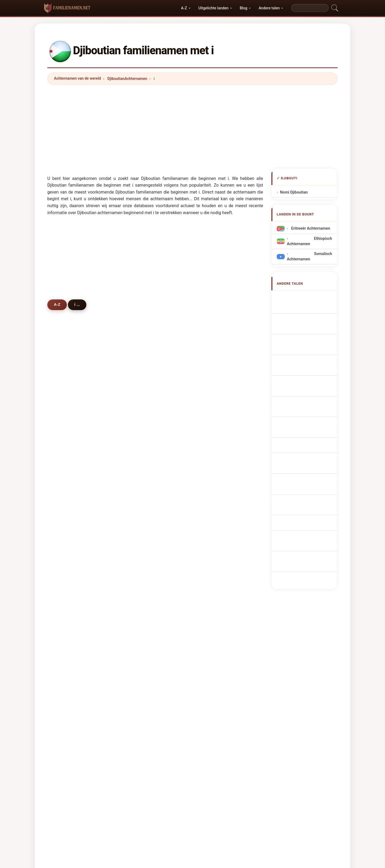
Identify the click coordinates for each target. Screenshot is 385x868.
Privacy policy (220, 773)
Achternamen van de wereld (78, 78)
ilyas (66, 464)
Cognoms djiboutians (309, 360)
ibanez (214, 607)
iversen (141, 581)
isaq (65, 620)
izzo (212, 516)
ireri (65, 516)
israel (66, 607)
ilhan (212, 542)
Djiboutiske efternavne (309, 407)
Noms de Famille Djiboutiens (309, 320)
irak (138, 529)
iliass (140, 633)
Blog (244, 8)
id (136, 620)
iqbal (212, 568)
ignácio (141, 646)
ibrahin (141, 477)
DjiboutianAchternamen (127, 79)
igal (138, 452)
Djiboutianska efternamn (300, 455)
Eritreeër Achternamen (310, 228)
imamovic (144, 607)
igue (212, 452)
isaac (213, 581)
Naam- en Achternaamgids (178, 773)
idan (65, 503)
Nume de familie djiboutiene (309, 439)
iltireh (67, 425)
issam (213, 594)
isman (214, 412)
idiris (213, 477)
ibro (65, 529)
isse (138, 425)
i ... (78, 304)
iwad (139, 464)
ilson (66, 633)
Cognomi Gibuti (303, 348)
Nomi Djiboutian (294, 192)
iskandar (143, 594)
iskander (216, 555)
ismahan (216, 490)
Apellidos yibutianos (308, 298)
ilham (140, 542)
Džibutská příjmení (306, 397)
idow (212, 503)
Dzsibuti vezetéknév (307, 427)
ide (138, 490)
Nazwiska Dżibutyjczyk (310, 387)
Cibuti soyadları (303, 467)
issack (141, 438)
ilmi (211, 425)
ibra (65, 542)
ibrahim (68, 399)
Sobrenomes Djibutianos (299, 374)
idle (65, 452)
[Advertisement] (192, 126)
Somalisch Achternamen (309, 256)
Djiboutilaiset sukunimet (311, 417)
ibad (65, 490)
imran (140, 516)
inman (140, 555)
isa (211, 620)
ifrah (139, 503)
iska (65, 555)
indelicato (144, 568)
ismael (141, 399)
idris (66, 438)
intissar (68, 568)
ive (64, 581)
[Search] (310, 8)
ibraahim (216, 438)
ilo (64, 646)
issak (66, 477)
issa (138, 412)
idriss (67, 412)
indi (211, 633)
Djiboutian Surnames (308, 308)
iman (213, 464)
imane (214, 529)
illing (212, 646)
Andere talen (269, 8)
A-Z (184, 8)
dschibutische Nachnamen (301, 336)
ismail (213, 399)
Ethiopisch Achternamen (309, 241)
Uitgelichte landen (213, 8)
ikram (67, 594)
